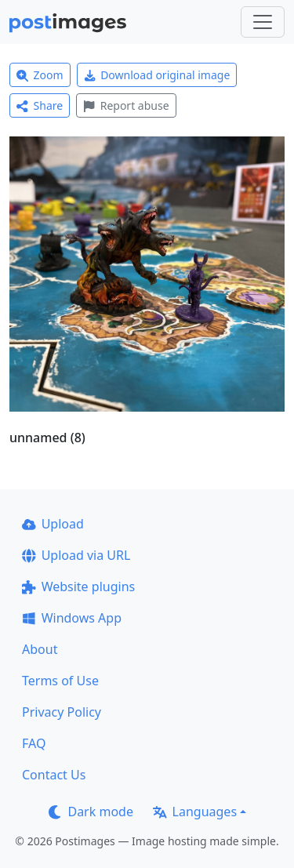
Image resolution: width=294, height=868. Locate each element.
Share (40, 105)
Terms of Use (60, 681)
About (40, 649)
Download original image (157, 75)
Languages (195, 812)
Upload (53, 524)
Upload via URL (76, 555)
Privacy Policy (62, 712)
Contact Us (54, 775)
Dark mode (91, 812)
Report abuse (126, 105)
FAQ (34, 743)
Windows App (72, 618)
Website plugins (78, 587)
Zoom (40, 75)
